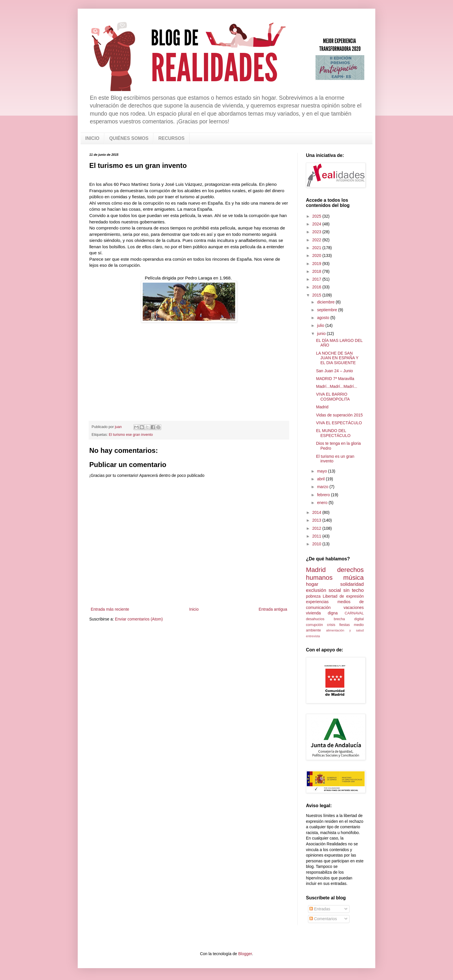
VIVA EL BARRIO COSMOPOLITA (333, 397)
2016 (317, 287)
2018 (317, 271)
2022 (317, 240)
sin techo (353, 590)
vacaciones (354, 607)
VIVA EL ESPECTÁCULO (339, 423)
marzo (323, 487)
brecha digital (349, 619)
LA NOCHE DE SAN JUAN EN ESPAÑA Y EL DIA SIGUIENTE (337, 358)
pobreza (313, 596)
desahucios (315, 619)
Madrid (322, 407)
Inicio (194, 609)
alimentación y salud (345, 630)
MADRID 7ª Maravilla (335, 379)
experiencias (317, 602)
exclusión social (323, 590)
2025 (317, 216)
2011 (317, 536)
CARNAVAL (354, 613)
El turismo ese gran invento (131, 435)
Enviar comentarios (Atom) (139, 619)
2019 (317, 264)
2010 (317, 544)
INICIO (92, 138)
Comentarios (323, 919)
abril (321, 479)
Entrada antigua (273, 609)
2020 (317, 255)
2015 (317, 295)
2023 (317, 232)
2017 (317, 279)
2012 (317, 528)
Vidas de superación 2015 (339, 415)
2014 (317, 512)
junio (322, 334)
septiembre (327, 310)
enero (323, 503)
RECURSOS (171, 138)
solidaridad (352, 584)
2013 (317, 520)
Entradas (320, 909)
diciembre (326, 302)
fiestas (344, 625)
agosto (324, 318)
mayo (322, 471)
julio (321, 325)
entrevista (313, 636)
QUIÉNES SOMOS (129, 138)
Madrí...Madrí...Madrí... (337, 386)
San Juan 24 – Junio (335, 371)
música (353, 578)
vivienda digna (322, 613)
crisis (331, 625)
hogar (312, 584)
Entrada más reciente (110, 609)
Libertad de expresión (343, 596)
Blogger (245, 954)
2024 (317, 224)
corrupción (314, 625)
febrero (324, 495)
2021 (317, 248)
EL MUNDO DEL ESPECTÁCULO (333, 433)
